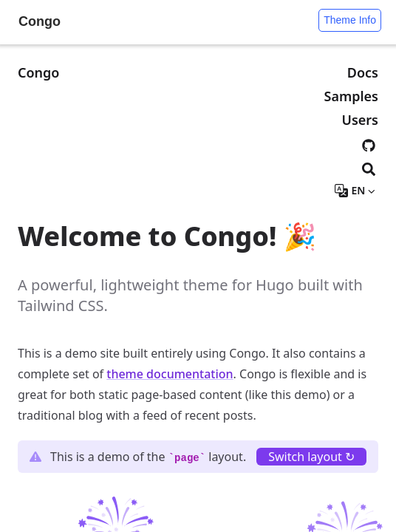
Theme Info (350, 20)
